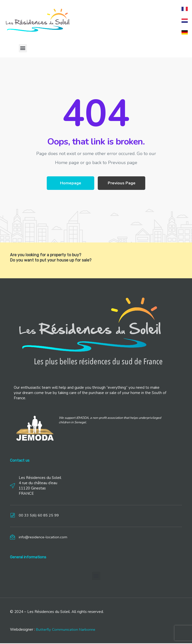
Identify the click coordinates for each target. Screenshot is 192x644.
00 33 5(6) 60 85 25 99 (39, 516)
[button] (23, 49)
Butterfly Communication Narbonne (66, 630)
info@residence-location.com (43, 538)
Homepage (71, 184)
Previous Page (122, 184)
